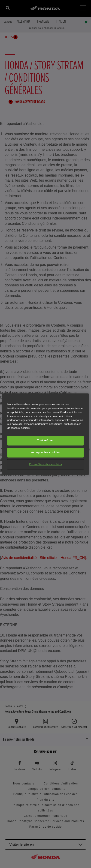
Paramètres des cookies (46, 464)
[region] (45, 434)
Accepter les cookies (46, 452)
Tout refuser (45, 440)
